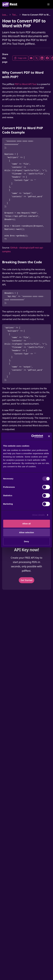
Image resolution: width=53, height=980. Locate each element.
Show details (39, 515)
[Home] (10, 4)
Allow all (27, 524)
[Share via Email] (31, 58)
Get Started (27, 580)
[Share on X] (37, 58)
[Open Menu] (48, 4)
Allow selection (27, 532)
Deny (27, 541)
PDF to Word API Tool (26, 84)
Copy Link (20, 58)
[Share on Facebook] (47, 58)
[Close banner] (49, 436)
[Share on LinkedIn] (42, 58)
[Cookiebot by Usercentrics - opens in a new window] (32, 436)
